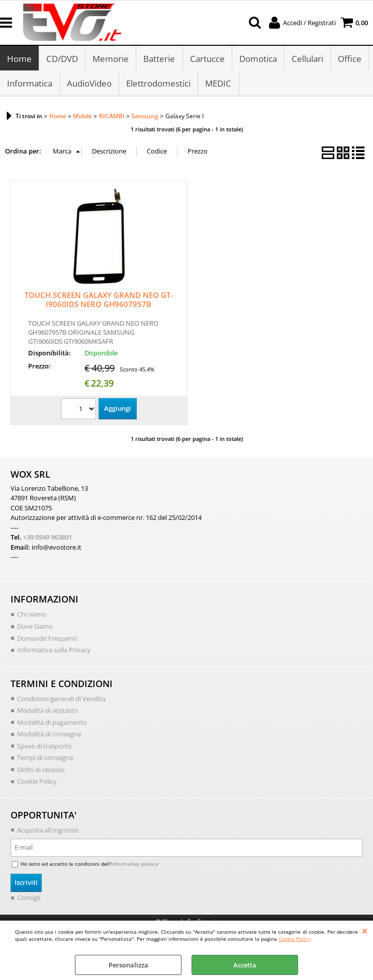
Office (349, 59)
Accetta (245, 965)
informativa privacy (135, 865)
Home (19, 59)
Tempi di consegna (45, 759)
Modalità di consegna (49, 735)
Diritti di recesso (41, 771)
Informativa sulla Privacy (54, 651)
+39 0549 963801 (48, 539)
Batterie (159, 59)
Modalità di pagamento (52, 724)
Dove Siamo (35, 628)
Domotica (258, 59)
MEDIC (218, 85)
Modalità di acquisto (48, 712)
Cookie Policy (294, 939)
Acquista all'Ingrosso (48, 832)
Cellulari (307, 59)
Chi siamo (32, 616)
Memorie (111, 59)
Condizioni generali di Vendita (61, 700)
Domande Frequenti (47, 640)
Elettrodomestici (158, 85)
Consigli (29, 899)
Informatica (30, 85)
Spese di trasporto (44, 747)
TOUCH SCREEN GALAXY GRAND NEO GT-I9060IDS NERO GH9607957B (99, 301)
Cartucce (207, 59)
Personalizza (128, 965)
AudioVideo (89, 85)
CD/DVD (62, 59)
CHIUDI (365, 931)
